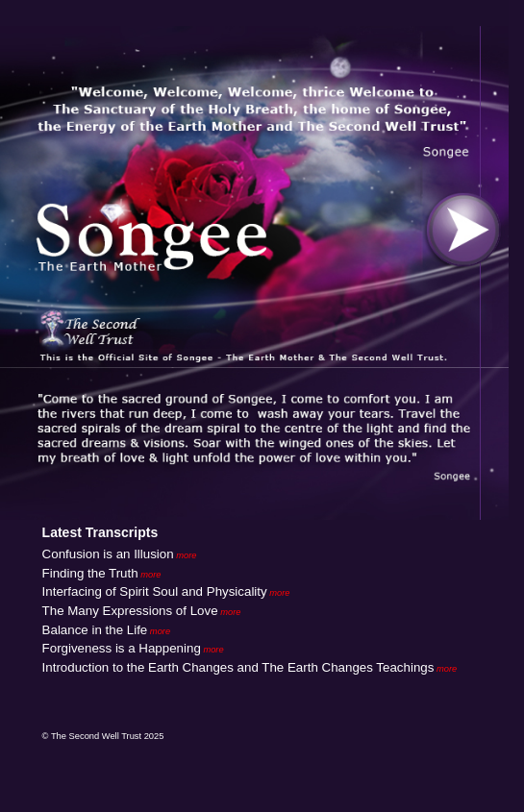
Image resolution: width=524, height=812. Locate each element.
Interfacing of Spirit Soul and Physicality (155, 591)
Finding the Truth (90, 573)
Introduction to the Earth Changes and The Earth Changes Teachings (238, 667)
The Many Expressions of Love (130, 611)
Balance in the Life (95, 630)
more (186, 555)
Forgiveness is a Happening (122, 648)
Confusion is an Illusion (108, 554)
